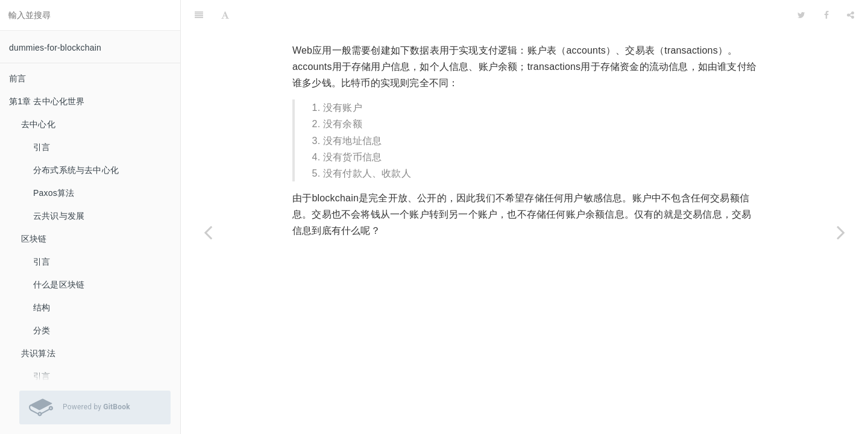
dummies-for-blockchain (55, 48)
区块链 (34, 239)
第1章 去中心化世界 (47, 101)
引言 (42, 147)
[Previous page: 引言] (208, 232)
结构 (42, 307)
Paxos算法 (54, 193)
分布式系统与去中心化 (76, 170)
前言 (17, 78)
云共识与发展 (59, 216)
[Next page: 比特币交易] (841, 232)
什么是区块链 (59, 285)
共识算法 (38, 353)
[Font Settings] (225, 15)
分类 (42, 330)
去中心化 (38, 124)
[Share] (851, 15)
